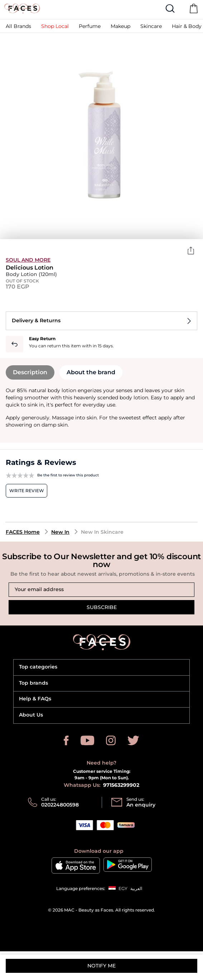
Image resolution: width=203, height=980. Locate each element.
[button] (90, 26)
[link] (18, 26)
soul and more (28, 260)
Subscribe (102, 607)
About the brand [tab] (91, 372)
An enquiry (141, 805)
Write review (27, 491)
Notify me (101, 966)
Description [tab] (30, 372)
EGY (123, 888)
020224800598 (60, 805)
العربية (136, 888)
